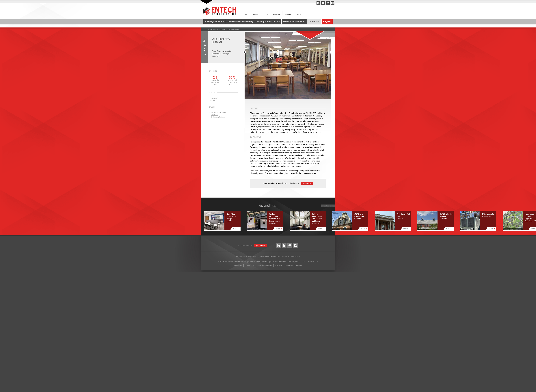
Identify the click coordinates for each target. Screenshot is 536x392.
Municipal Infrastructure (268, 21)
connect (299, 14)
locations (277, 14)
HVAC (213, 100)
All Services (314, 21)
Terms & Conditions (264, 265)
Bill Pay (299, 265)
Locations (238, 265)
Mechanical (214, 98)
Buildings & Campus (215, 21)
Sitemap (278, 265)
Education (215, 115)
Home (210, 29)
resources (288, 14)
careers (256, 14)
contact (266, 14)
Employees (289, 265)
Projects (327, 21)
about (247, 14)
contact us (307, 183)
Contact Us (249, 265)
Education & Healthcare (230, 29)
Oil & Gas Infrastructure (294, 21)
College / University (220, 117)
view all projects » (328, 206)
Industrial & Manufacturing (240, 21)
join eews (261, 245)
